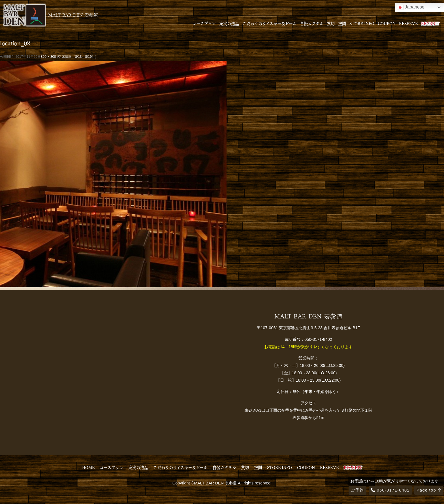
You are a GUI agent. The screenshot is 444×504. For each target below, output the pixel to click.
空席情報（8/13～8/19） (77, 57)
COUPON (387, 23)
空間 (342, 23)
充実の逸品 (229, 23)
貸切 (331, 23)
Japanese (411, 7)
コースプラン (204, 23)
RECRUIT (430, 23)
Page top (429, 490)
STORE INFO (362, 23)
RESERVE (408, 23)
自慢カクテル (312, 23)
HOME (88, 467)
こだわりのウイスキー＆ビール (269, 23)
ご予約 (357, 490)
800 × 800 (48, 57)
